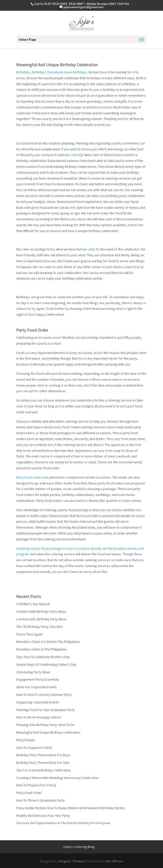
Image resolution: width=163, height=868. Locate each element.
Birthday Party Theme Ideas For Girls (43, 763)
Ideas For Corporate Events (37, 687)
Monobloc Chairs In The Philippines (41, 649)
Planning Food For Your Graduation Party (46, 710)
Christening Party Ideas (33, 672)
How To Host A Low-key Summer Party (44, 695)
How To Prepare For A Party (36, 785)
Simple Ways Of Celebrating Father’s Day (46, 664)
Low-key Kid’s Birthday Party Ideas (41, 619)
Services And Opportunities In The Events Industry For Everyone (63, 823)
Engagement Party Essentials (38, 679)
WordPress (115, 861)
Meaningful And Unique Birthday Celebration (57, 65)
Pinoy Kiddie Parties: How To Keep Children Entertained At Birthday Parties (71, 808)
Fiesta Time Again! (30, 634)
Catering (77, 155)
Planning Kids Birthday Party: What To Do (45, 725)
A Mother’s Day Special (33, 604)
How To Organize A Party (34, 748)
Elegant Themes (72, 861)
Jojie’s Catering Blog (79, 847)
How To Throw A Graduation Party (40, 800)
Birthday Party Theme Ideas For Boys (43, 755)
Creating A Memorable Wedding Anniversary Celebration (58, 778)
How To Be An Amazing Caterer (39, 717)
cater (91, 249)
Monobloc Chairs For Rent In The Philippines (48, 642)
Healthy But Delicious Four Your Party (43, 816)
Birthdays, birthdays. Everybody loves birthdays (52, 72)
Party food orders (29, 477)
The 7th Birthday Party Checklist (39, 627)
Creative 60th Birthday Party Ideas (41, 611)
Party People (26, 740)
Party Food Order (32, 330)
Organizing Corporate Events (38, 702)
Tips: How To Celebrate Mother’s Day (43, 657)
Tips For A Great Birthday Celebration (44, 770)
